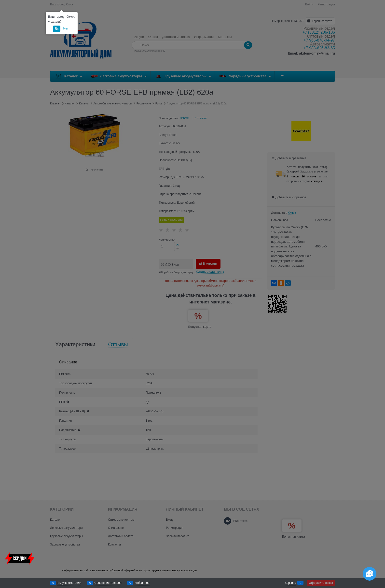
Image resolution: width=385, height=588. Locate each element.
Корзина (290, 583)
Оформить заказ (321, 583)
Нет (66, 29)
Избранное (142, 583)
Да (57, 29)
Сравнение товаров (108, 583)
